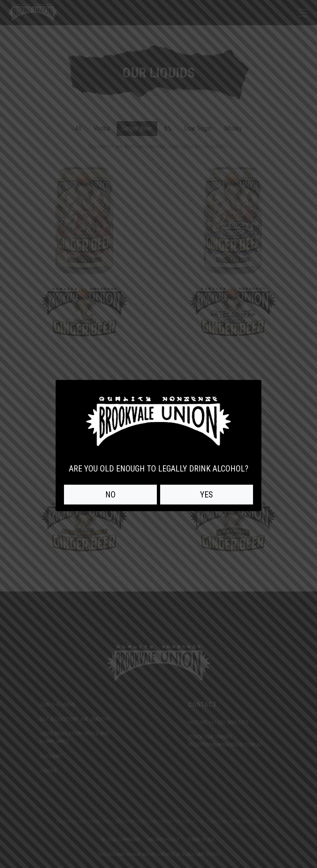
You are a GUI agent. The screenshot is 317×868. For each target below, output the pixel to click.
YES (207, 495)
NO (110, 495)
